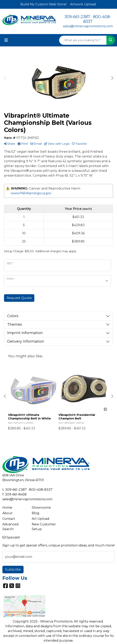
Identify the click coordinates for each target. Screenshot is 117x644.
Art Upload (41, 519)
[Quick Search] (83, 40)
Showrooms (41, 508)
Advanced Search (10, 527)
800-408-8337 (41, 490)
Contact (9, 519)
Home (7, 508)
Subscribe (13, 569)
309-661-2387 (77, 17)
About (7, 513)
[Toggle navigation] (6, 40)
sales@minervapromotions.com (88, 26)
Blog (36, 513)
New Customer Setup (44, 527)
